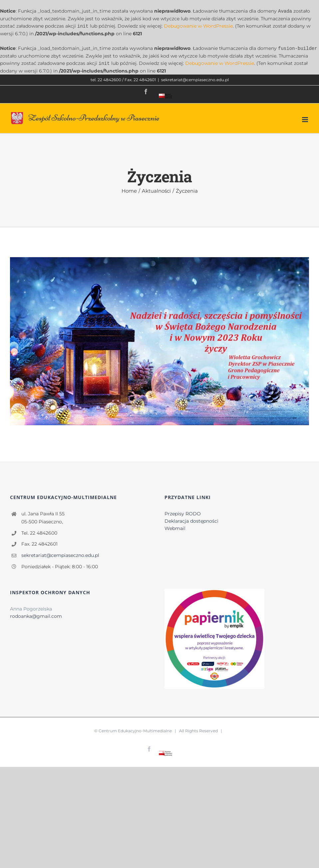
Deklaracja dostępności (191, 520)
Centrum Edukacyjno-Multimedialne (135, 729)
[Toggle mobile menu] (306, 118)
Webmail (175, 527)
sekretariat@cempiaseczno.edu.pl (195, 78)
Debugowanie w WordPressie (198, 26)
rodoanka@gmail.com (36, 615)
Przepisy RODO (183, 512)
